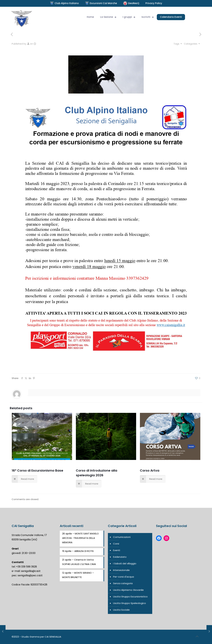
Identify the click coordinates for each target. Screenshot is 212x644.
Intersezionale (121, 570)
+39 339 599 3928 (26, 567)
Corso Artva (150, 470)
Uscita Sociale (121, 610)
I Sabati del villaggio (125, 563)
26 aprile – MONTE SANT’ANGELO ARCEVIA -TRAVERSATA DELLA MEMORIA (80, 538)
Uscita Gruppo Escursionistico (130, 597)
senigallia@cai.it (31, 571)
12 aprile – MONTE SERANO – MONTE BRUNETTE (78, 575)
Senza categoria (123, 583)
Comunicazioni (122, 537)
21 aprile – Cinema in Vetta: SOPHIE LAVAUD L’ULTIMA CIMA (79, 562)
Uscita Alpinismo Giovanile (128, 590)
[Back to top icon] (197, 636)
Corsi (116, 544)
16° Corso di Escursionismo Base (37, 470)
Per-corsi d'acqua (124, 577)
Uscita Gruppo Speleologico (130, 603)
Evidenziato (120, 557)
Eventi (117, 550)
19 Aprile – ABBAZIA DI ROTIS (78, 551)
